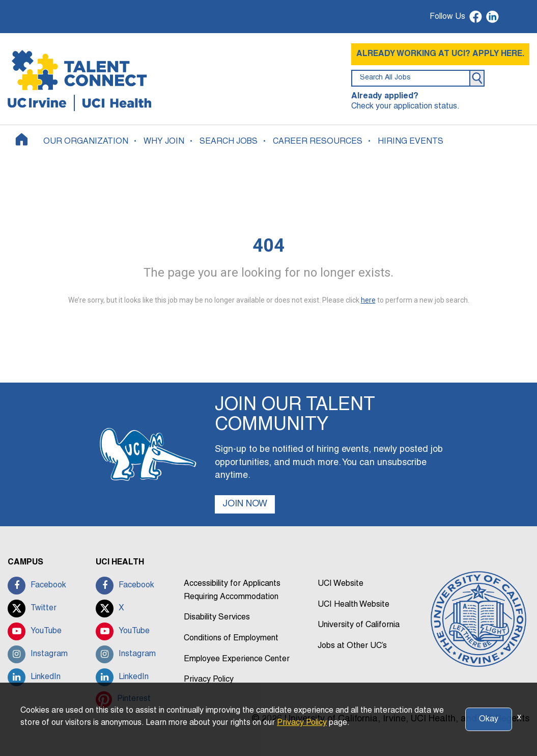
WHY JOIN (164, 142)
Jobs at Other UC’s (352, 646)
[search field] (411, 78)
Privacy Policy (209, 680)
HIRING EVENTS (411, 142)
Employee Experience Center (237, 659)
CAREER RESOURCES (318, 142)
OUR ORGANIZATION (86, 142)
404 (268, 246)
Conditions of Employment (231, 638)
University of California (359, 625)
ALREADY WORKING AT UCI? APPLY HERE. (440, 54)
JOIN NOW (245, 504)
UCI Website (341, 584)
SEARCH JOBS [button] (229, 142)
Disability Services (217, 617)
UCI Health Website (354, 605)
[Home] (22, 139)
